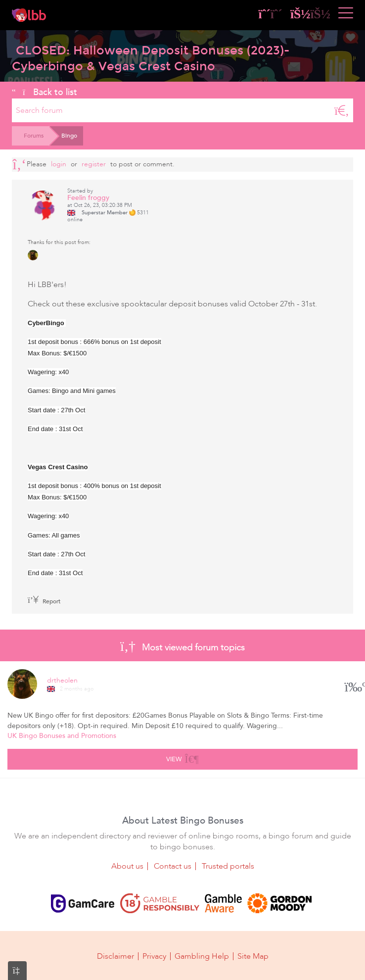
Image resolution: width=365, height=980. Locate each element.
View (182, 758)
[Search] (342, 110)
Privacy (154, 956)
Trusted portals (228, 866)
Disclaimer (115, 956)
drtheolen (62, 680)
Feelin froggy (88, 198)
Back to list (45, 92)
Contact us (173, 866)
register (94, 164)
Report (44, 601)
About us (127, 866)
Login (59, 164)
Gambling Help (202, 956)
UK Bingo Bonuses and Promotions (62, 736)
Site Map (253, 956)
